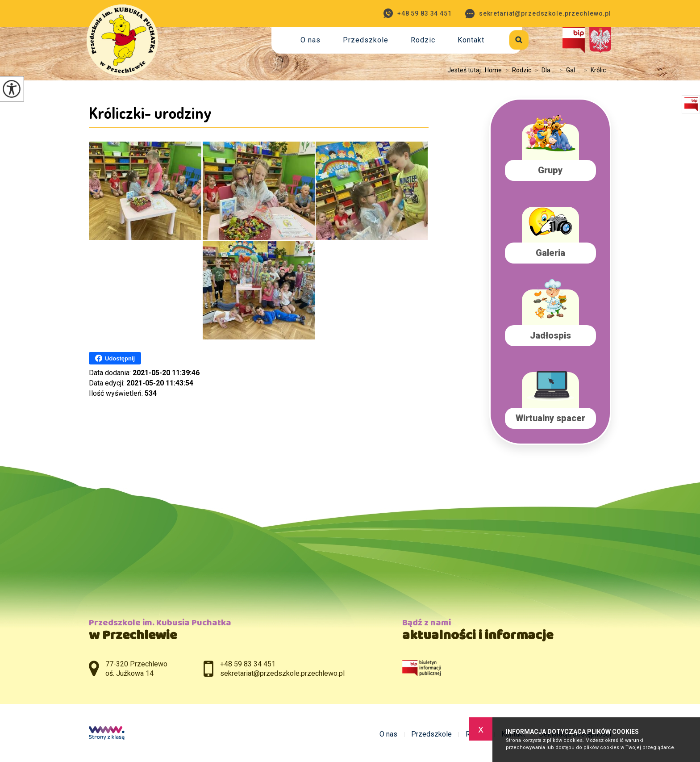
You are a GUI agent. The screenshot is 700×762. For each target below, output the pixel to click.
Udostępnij (115, 358)
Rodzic (423, 40)
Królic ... (596, 70)
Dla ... (544, 70)
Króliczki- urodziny (150, 113)
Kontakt (471, 40)
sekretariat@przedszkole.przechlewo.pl (538, 14)
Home (493, 70)
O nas (310, 40)
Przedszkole (366, 40)
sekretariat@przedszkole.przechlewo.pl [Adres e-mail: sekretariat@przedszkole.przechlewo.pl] (282, 673)
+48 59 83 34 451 (418, 13)
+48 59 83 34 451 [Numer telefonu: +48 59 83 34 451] (248, 664)
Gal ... (568, 70)
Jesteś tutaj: (466, 70)
